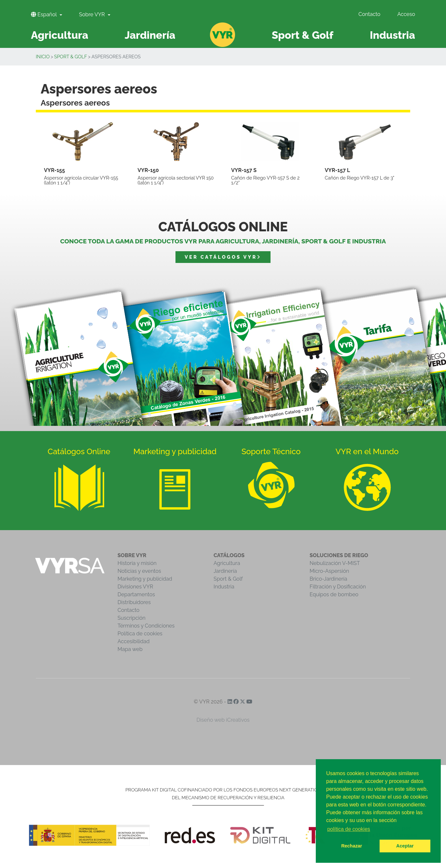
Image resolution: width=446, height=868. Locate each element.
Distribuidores (134, 602)
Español (44, 14)
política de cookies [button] (349, 829)
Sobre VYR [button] (93, 14)
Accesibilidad (133, 641)
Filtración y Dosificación (338, 587)
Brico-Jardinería (328, 579)
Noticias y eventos (139, 571)
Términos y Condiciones (146, 626)
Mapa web (130, 649)
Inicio (43, 57)
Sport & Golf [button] (303, 35)
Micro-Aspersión (329, 571)
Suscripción (132, 618)
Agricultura (227, 563)
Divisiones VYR (135, 587)
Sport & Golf (70, 57)
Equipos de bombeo (334, 594)
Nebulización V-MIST (335, 563)
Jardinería (225, 571)
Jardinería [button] (150, 35)
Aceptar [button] (405, 846)
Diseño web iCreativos (223, 720)
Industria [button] (392, 35)
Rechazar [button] (352, 846)
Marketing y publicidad (145, 579)
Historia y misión (137, 563)
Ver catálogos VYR (223, 257)
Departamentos (136, 594)
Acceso (406, 14)
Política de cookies (140, 634)
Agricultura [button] (60, 35)
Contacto (369, 14)
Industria (224, 587)
